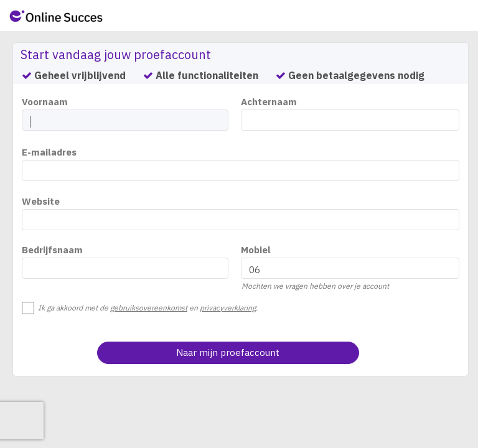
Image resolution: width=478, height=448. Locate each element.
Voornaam (45, 102)
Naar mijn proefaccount (228, 352)
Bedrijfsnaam (52, 250)
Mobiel (256, 250)
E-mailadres (49, 152)
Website (41, 201)
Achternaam (269, 102)
